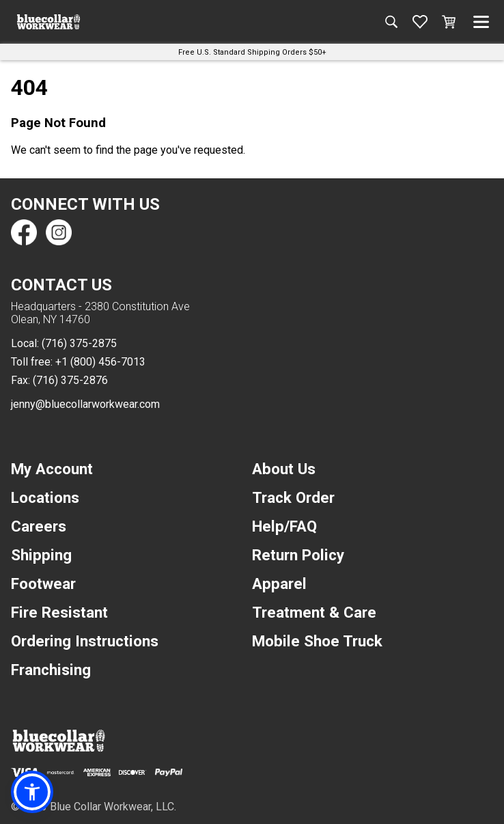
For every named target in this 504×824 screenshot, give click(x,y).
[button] (32, 792)
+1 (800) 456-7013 (100, 362)
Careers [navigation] (39, 526)
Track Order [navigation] (293, 497)
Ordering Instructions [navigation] (85, 641)
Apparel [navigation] (279, 583)
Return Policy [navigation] (298, 555)
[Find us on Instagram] (58, 232)
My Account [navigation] (52, 469)
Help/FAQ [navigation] (284, 526)
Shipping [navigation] (41, 555)
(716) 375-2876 (70, 380)
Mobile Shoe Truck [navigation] (317, 641)
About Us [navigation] (284, 469)
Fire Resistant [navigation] (59, 612)
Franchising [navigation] (51, 670)
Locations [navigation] (45, 497)
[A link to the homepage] (48, 22)
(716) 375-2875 (79, 343)
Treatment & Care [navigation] (314, 612)
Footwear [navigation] (43, 583)
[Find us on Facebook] (24, 232)
